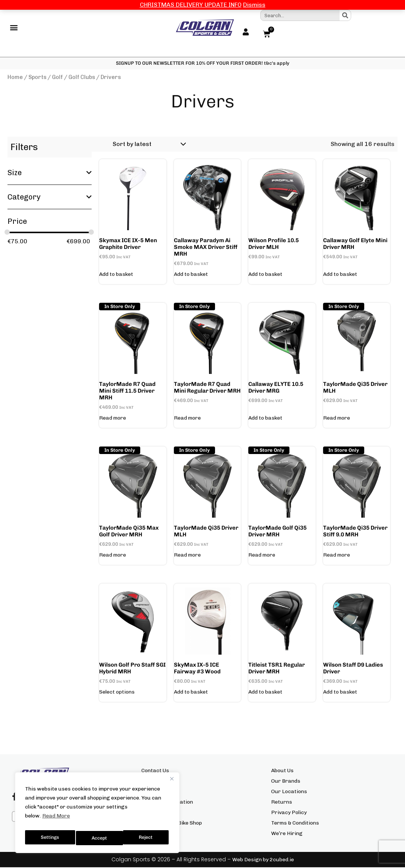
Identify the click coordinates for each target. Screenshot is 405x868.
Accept (147, 838)
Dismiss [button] (254, 5)
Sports (37, 78)
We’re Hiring (287, 834)
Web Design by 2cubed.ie (263, 860)
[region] (97, 815)
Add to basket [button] (116, 275)
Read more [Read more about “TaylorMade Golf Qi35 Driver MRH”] (262, 556)
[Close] (172, 783)
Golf (57, 78)
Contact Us (155, 771)
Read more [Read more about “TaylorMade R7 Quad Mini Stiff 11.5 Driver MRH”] (113, 419)
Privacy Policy (289, 813)
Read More (56, 820)
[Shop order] (148, 145)
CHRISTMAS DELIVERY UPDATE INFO (191, 5)
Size (50, 173)
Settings (50, 838)
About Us (282, 771)
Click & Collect (158, 813)
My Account (156, 792)
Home (15, 78)
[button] (14, 28)
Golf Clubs (82, 78)
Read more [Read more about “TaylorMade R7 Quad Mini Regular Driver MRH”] (187, 419)
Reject (99, 838)
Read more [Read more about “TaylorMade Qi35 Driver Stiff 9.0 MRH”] (337, 556)
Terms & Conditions (295, 824)
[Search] (345, 15)
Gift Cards (154, 834)
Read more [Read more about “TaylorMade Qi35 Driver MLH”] (337, 419)
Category (50, 198)
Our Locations (289, 792)
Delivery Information (167, 803)
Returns (282, 803)
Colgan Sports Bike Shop (172, 824)
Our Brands (286, 782)
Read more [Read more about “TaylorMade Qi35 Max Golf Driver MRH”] (113, 556)
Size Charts (156, 782)
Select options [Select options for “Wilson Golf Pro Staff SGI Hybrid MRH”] (117, 693)
